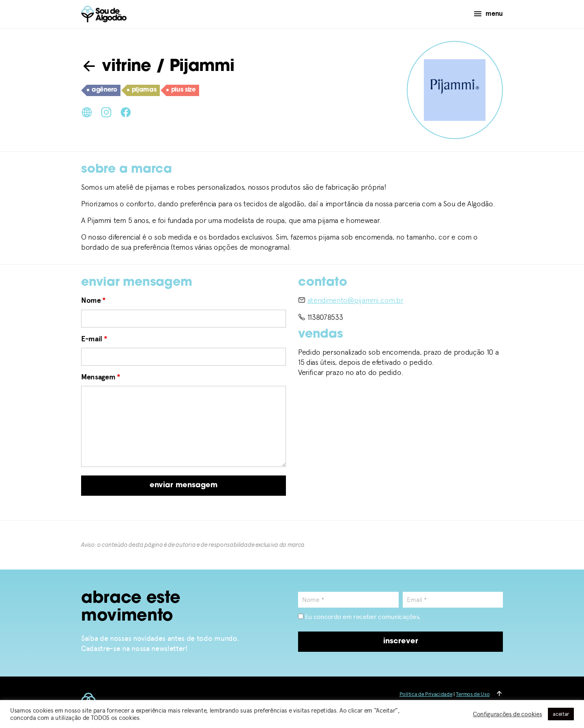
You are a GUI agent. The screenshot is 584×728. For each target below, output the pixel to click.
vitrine (116, 67)
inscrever (401, 641)
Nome (93, 300)
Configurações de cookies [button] (507, 714)
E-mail (94, 339)
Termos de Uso (473, 694)
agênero (102, 90)
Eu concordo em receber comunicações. (359, 617)
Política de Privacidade (426, 694)
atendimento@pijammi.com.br (355, 300)
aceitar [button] (561, 714)
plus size (181, 90)
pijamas (142, 90)
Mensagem (101, 377)
